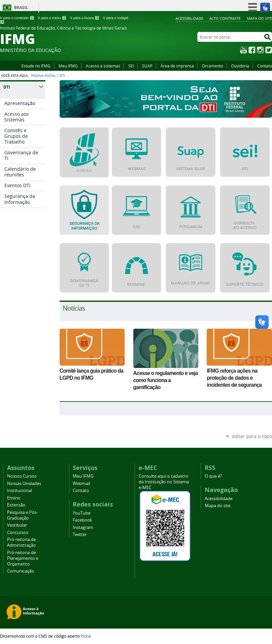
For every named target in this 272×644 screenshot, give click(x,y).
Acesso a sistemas (103, 66)
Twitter (269, 50)
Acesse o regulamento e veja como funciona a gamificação (166, 380)
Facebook (252, 50)
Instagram (260, 50)
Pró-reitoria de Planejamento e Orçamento (23, 558)
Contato (265, 66)
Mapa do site (259, 18)
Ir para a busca (85, 18)
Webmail (81, 484)
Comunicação (21, 571)
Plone (86, 636)
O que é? (213, 476)
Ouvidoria (240, 66)
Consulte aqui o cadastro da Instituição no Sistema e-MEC (164, 482)
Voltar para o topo (252, 436)
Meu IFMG (68, 66)
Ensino (14, 498)
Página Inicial (43, 75)
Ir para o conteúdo (17, 18)
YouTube (244, 50)
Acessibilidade (189, 18)
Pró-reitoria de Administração (21, 542)
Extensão (16, 505)
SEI (131, 66)
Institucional (19, 491)
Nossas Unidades (24, 484)
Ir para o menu (52, 18)
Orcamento (213, 66)
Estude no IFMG (36, 66)
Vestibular (17, 525)
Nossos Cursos (22, 476)
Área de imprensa (177, 66)
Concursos (18, 532)
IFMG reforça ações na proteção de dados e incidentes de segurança (234, 378)
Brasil (21, 8)
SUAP (147, 66)
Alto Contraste (225, 18)
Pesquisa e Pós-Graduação (22, 515)
